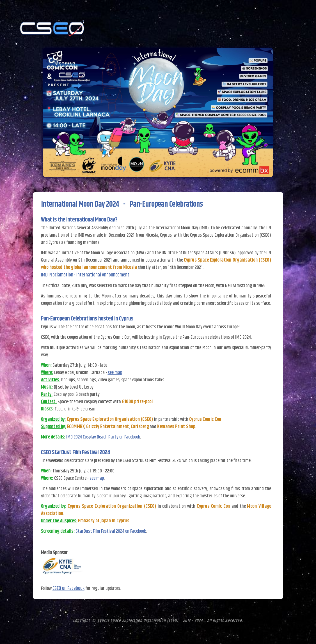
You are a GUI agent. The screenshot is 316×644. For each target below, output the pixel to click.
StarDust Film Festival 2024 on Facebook (111, 531)
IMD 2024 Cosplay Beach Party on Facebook (103, 437)
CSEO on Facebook (68, 588)
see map (115, 373)
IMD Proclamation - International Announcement (85, 275)
